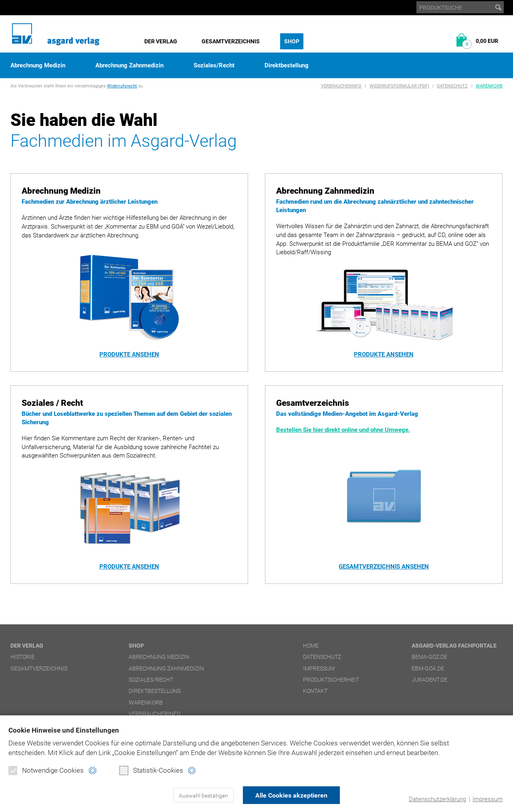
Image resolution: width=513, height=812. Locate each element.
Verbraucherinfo (341, 86)
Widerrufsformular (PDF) (399, 86)
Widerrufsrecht (122, 86)
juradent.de (429, 680)
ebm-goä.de (428, 668)
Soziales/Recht (214, 66)
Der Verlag (161, 41)
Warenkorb (489, 86)
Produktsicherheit (331, 680)
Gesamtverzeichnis (231, 41)
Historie (22, 657)
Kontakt (315, 691)
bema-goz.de (429, 657)
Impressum (488, 799)
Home (311, 646)
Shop (292, 41)
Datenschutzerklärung (437, 799)
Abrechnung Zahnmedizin (129, 66)
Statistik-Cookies (151, 770)
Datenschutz (452, 86)
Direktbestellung (287, 66)
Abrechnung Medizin (38, 66)
